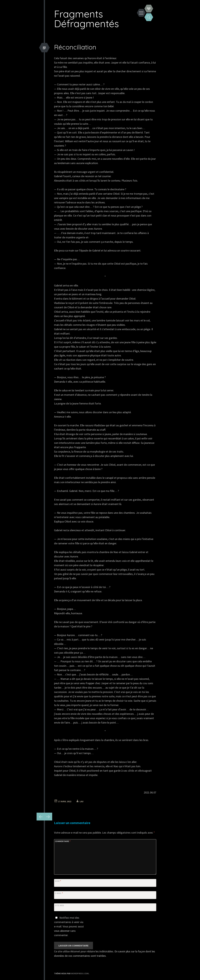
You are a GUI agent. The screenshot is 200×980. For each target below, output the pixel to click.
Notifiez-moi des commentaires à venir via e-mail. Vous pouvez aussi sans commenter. (69, 926)
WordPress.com (80, 973)
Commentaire (63, 841)
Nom (58, 881)
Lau (82, 801)
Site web (59, 905)
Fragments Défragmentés (86, 19)
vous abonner (62, 931)
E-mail (59, 893)
